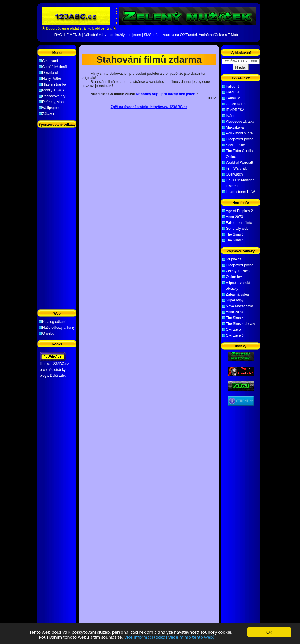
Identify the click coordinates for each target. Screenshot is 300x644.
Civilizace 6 (235, 335)
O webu (48, 333)
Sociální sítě (235, 145)
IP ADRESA (235, 110)
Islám (230, 116)
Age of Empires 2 (239, 211)
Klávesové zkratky (240, 122)
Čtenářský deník (55, 67)
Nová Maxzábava (240, 306)
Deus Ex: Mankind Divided (240, 183)
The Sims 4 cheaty (240, 324)
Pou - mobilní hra (239, 133)
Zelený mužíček (238, 271)
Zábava (48, 114)
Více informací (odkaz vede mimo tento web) (169, 637)
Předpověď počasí (240, 139)
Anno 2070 (234, 217)
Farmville (233, 98)
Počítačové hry (54, 96)
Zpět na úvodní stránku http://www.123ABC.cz (149, 107)
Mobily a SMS (53, 90)
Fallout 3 (233, 86)
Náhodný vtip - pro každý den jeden (166, 94)
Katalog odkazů (54, 322)
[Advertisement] (149, 49)
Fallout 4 (233, 92)
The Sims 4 (235, 240)
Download (50, 73)
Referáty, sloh (53, 102)
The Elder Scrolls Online (239, 154)
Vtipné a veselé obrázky (238, 286)
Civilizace (233, 330)
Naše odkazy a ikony (58, 328)
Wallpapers (51, 108)
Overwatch (234, 174)
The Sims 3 (235, 234)
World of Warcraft (240, 163)
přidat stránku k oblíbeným (91, 28)
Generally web (237, 229)
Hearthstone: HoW (240, 192)
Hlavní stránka (54, 84)
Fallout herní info (239, 223)
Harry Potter (52, 79)
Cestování (50, 61)
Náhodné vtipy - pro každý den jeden (112, 35)
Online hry (234, 277)
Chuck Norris (236, 104)
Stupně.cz (234, 259)
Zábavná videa (237, 294)
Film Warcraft (236, 168)
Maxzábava (235, 127)
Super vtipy (235, 300)
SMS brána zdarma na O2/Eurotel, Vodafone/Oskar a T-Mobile (193, 35)
